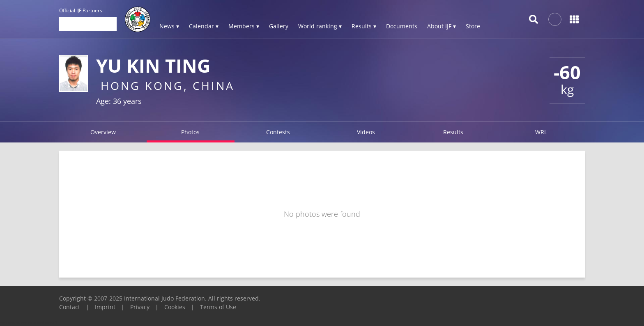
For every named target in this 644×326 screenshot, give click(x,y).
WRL (541, 132)
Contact (70, 307)
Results (453, 132)
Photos (190, 132)
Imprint (105, 307)
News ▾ (169, 26)
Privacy (140, 307)
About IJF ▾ (442, 26)
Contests (278, 132)
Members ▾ (244, 26)
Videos (366, 132)
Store (473, 26)
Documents (402, 26)
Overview (103, 132)
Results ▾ (364, 26)
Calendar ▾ (204, 26)
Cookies (175, 307)
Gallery (279, 26)
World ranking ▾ (320, 26)
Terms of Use (218, 307)
